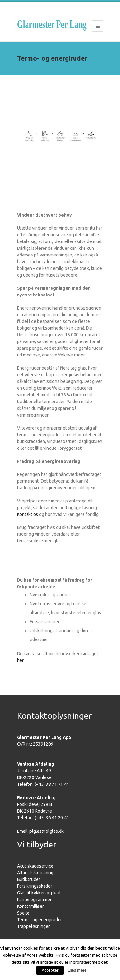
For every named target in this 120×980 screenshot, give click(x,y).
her (20, 660)
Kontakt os (28, 514)
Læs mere (77, 970)
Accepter (50, 970)
